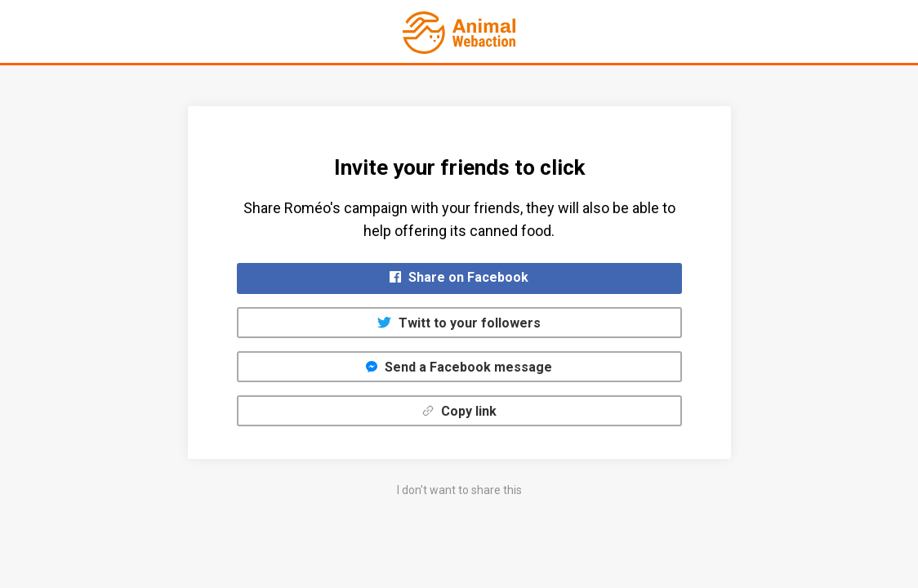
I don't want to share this (459, 490)
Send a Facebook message (459, 367)
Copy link (459, 411)
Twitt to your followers (459, 323)
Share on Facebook (459, 277)
